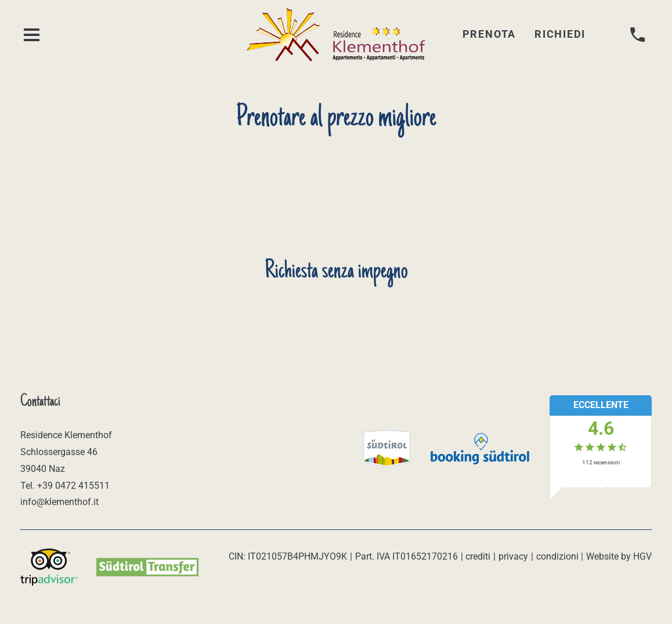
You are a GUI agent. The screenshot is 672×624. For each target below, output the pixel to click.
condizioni (557, 556)
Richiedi (560, 34)
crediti (478, 556)
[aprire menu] (32, 35)
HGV (642, 556)
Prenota (489, 34)
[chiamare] (638, 35)
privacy (513, 556)
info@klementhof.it (59, 502)
